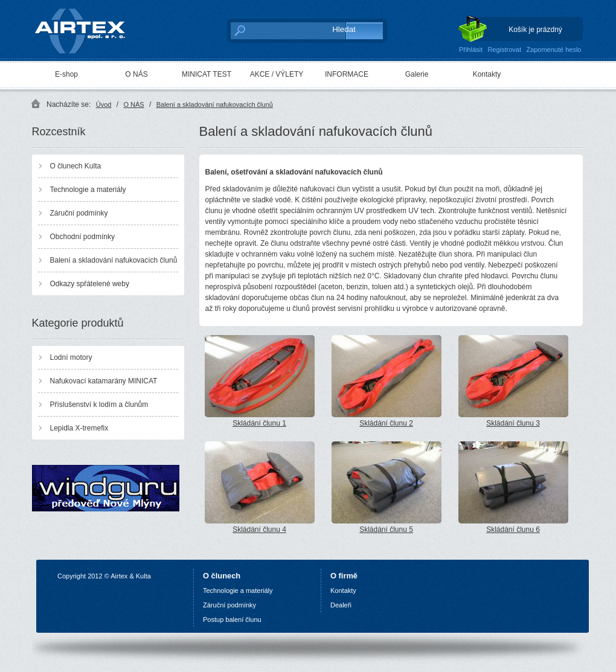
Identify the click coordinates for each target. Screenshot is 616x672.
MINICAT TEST (207, 74)
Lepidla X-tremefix (79, 428)
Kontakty (487, 74)
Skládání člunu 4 (260, 488)
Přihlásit (471, 50)
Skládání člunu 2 (387, 381)
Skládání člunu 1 (260, 381)
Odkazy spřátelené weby (90, 284)
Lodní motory (71, 357)
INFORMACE (347, 74)
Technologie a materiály (88, 190)
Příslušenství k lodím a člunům (99, 405)
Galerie (417, 74)
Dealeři (341, 605)
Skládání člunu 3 (513, 381)
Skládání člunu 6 (513, 488)
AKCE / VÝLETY (277, 74)
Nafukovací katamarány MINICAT (104, 381)
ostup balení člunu (234, 619)
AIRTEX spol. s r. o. (88, 28)
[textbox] (275, 30)
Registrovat (504, 50)
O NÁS (136, 74)
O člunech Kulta (76, 166)
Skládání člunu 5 (387, 488)
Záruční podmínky (79, 213)
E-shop (66, 74)
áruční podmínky (232, 605)
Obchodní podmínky (82, 237)
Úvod (104, 104)
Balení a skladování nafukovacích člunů (215, 104)
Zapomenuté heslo (553, 50)
